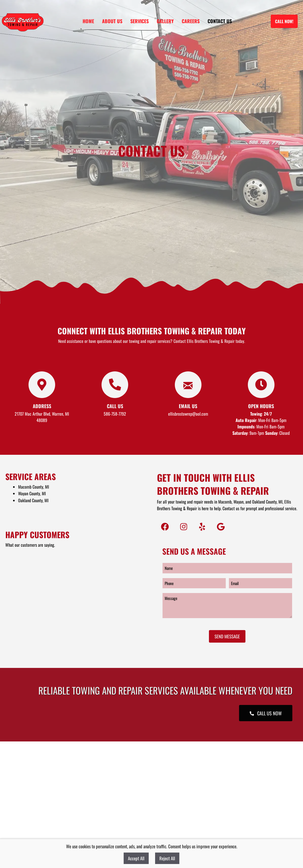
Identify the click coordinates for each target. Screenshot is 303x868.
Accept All (136, 858)
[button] (165, 527)
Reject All (167, 858)
